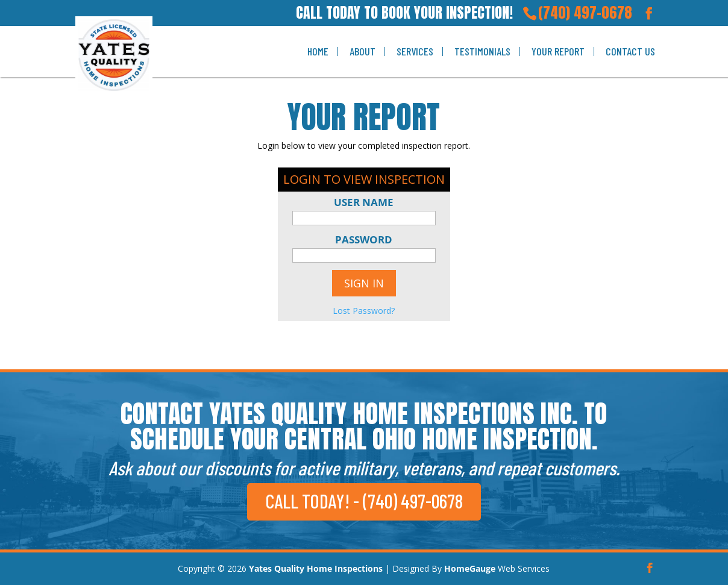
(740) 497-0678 (585, 13)
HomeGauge (470, 568)
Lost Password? (364, 311)
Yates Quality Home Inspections (316, 568)
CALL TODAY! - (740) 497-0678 (364, 501)
